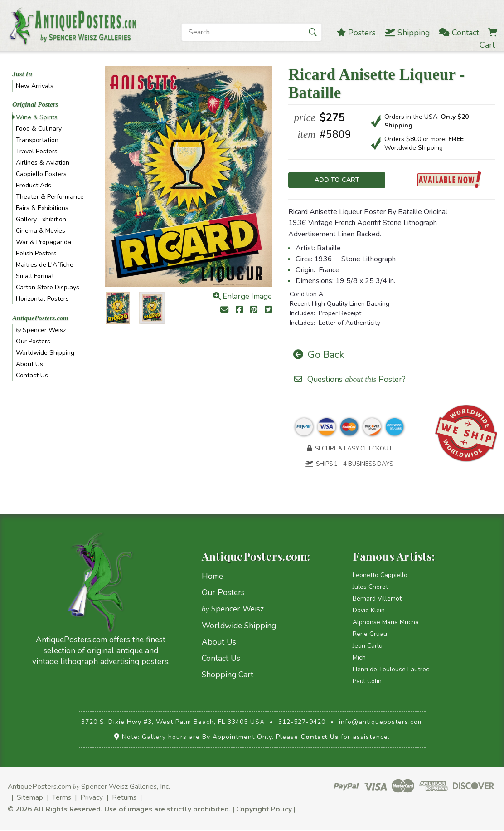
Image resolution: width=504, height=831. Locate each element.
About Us (29, 364)
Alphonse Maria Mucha (386, 623)
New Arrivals (35, 86)
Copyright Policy (264, 810)
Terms (62, 798)
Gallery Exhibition (41, 219)
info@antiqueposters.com (381, 723)
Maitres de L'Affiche (45, 265)
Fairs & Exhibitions (42, 208)
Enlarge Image (242, 296)
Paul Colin (367, 682)
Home (212, 577)
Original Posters (35, 104)
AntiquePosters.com (40, 318)
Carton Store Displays (48, 287)
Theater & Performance (50, 197)
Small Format (35, 276)
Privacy (92, 798)
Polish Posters (36, 253)
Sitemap (30, 798)
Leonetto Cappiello (380, 576)
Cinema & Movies (41, 231)
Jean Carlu (368, 647)
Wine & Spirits (37, 117)
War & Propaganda (44, 242)
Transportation (37, 140)
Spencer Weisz (41, 330)
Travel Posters (37, 151)
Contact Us (32, 375)
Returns (124, 798)
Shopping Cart (228, 675)
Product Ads (34, 185)
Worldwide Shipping (45, 353)
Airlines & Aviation (43, 163)
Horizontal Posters (42, 299)
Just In (22, 74)
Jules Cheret (370, 588)
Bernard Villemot (377, 599)
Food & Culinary (39, 129)
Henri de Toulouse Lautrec (391, 670)
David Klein (369, 611)
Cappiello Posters (41, 174)
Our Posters (33, 341)
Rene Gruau (370, 635)
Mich (359, 658)
